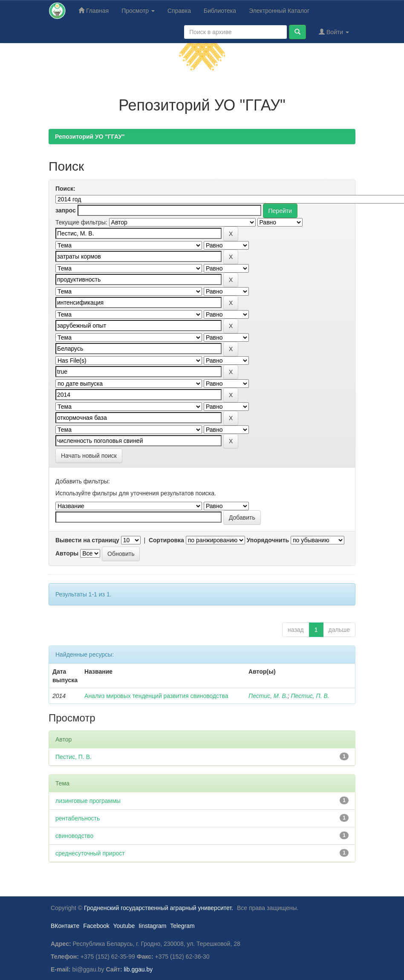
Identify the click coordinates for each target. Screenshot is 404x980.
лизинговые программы (88, 801)
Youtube (124, 926)
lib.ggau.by (139, 969)
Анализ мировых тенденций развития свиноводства (156, 696)
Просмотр (138, 11)
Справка (179, 11)
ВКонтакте (65, 926)
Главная (94, 10)
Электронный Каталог (279, 11)
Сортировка (166, 540)
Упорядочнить (268, 540)
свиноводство (74, 836)
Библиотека (220, 11)
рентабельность (78, 818)
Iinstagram (152, 926)
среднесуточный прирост (90, 853)
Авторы (67, 553)
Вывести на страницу (87, 540)
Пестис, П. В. (310, 696)
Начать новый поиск (89, 456)
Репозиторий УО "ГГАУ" (90, 137)
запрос (66, 210)
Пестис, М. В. (268, 696)
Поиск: (65, 189)
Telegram (182, 926)
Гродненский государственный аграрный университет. (159, 908)
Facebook (96, 926)
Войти (334, 32)
